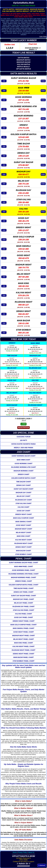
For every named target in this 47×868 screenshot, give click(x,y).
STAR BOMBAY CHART (24, 554)
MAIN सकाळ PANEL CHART (23, 567)
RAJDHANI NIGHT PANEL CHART (23, 650)
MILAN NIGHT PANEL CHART (23, 639)
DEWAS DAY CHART (23, 485)
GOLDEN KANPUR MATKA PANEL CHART (23, 585)
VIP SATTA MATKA (24, 69)
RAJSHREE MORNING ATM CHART (23, 467)
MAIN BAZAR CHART (23, 551)
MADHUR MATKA (24, 60)
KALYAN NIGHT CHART (24, 540)
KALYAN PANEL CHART (23, 614)
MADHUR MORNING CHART (23, 471)
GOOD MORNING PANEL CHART (23, 570)
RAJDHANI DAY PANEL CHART (24, 607)
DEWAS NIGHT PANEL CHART (23, 654)
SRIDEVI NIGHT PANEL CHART (23, 621)
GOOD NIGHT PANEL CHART (23, 632)
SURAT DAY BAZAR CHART (23, 489)
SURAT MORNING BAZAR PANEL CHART (23, 563)
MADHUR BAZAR (23, 62)
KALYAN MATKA (24, 64)
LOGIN (24, 424)
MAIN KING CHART (23, 536)
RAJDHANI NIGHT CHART (23, 543)
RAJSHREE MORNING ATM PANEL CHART (23, 574)
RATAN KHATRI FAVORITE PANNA (24, 444)
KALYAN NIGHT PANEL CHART (23, 646)
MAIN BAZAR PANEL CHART (24, 657)
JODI (4, 81)
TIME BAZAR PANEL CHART (23, 588)
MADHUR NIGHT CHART (23, 529)
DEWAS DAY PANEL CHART (24, 592)
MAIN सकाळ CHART (23, 460)
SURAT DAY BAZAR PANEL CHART (23, 596)
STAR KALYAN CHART (23, 503)
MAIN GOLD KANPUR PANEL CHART (23, 625)
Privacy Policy (22, 852)
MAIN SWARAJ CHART (23, 522)
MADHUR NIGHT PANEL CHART (24, 636)
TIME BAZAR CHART (24, 482)
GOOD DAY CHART (23, 511)
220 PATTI (24, 440)
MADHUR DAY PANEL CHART (23, 599)
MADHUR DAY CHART (23, 493)
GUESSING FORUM (23, 437)
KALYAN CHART (23, 507)
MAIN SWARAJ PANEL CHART (23, 628)
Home (15, 852)
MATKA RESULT (24, 67)
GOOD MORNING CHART (24, 464)
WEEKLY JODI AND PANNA (23, 448)
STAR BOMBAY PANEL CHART (23, 661)
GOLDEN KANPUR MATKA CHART (23, 478)
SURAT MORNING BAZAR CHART (23, 456)
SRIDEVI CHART (23, 474)
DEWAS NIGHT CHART (23, 547)
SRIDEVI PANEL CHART (23, 581)
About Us (31, 852)
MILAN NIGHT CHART (23, 533)
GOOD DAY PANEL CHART (24, 617)
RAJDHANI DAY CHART (23, 500)
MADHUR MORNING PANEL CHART (23, 578)
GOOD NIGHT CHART (23, 525)
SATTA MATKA (23, 58)
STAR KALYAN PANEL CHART (23, 610)
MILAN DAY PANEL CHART (24, 603)
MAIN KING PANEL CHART (24, 643)
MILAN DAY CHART (23, 496)
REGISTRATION (23, 428)
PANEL (43, 81)
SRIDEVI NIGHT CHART (23, 514)
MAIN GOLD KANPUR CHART (24, 518)
